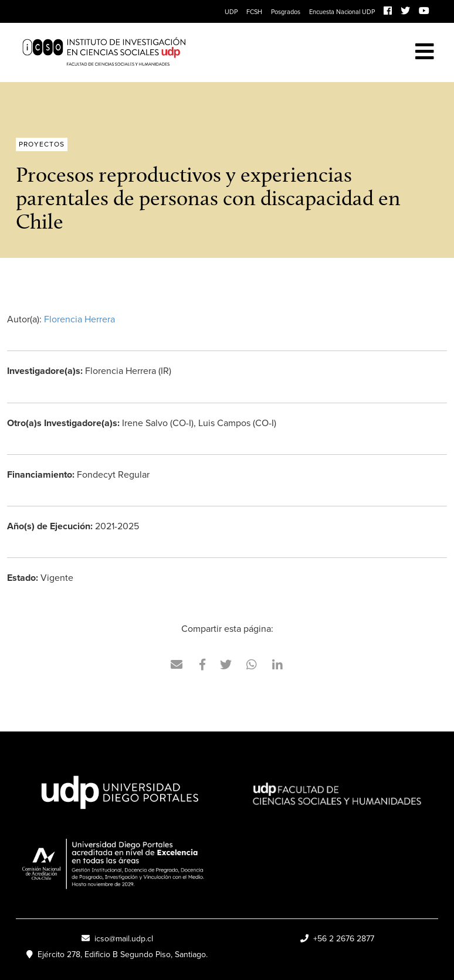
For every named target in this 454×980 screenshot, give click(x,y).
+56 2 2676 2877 (337, 939)
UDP (231, 12)
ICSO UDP (185, 52)
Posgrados (286, 12)
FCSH (254, 12)
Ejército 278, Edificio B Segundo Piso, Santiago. (117, 955)
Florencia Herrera (79, 319)
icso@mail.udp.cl (117, 939)
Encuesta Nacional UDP (342, 12)
